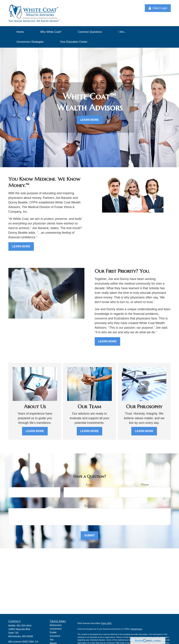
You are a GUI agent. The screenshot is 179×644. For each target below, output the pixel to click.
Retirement (56, 625)
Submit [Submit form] (89, 535)
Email (89, 485)
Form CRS (106, 623)
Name (34, 485)
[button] (20, 32)
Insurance (55, 636)
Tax (52, 640)
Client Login (158, 8)
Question (89, 506)
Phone (145, 485)
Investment (56, 629)
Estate (53, 632)
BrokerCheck (137, 629)
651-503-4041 (24, 626)
